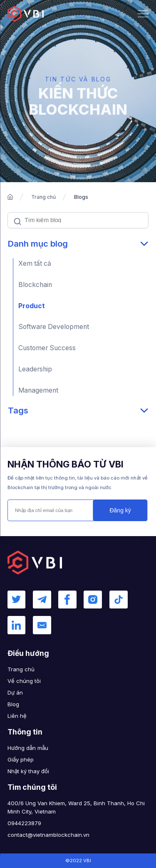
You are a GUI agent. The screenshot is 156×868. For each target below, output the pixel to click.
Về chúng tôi (24, 681)
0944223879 (24, 823)
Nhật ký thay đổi (28, 771)
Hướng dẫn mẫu (28, 748)
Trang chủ (43, 197)
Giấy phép (21, 759)
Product (32, 306)
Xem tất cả (35, 263)
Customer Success (47, 348)
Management (38, 390)
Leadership (35, 369)
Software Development (54, 327)
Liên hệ (17, 716)
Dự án (15, 692)
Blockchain (35, 285)
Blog (13, 704)
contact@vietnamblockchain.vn (49, 835)
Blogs (81, 197)
